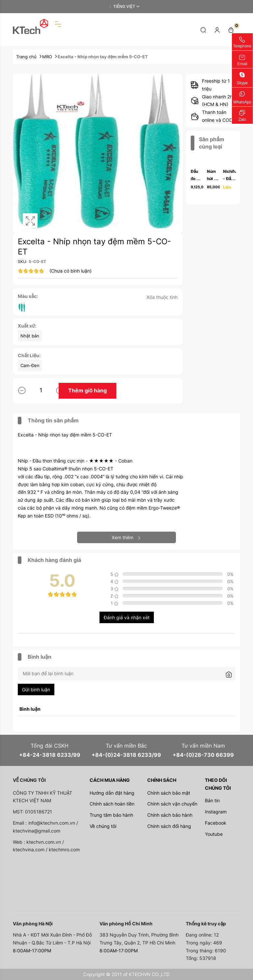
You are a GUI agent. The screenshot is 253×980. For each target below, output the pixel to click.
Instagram (216, 812)
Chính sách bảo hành (170, 815)
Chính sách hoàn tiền (112, 804)
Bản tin (212, 800)
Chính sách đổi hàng (169, 826)
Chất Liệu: (29, 355)
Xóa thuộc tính (162, 297)
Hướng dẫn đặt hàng (112, 793)
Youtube (214, 834)
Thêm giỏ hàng (87, 390)
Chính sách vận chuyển (172, 804)
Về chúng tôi (103, 826)
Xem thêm (126, 537)
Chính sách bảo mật (169, 793)
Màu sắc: (28, 296)
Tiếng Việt (124, 6)
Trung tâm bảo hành (111, 815)
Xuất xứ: (27, 326)
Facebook (216, 823)
